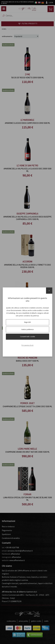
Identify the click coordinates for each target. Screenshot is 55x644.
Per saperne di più (27, 345)
